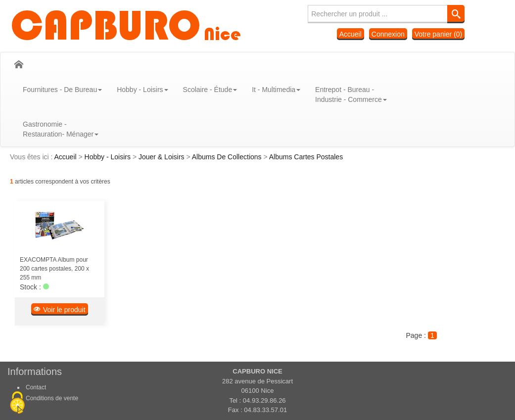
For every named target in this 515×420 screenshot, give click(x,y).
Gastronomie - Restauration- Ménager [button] (61, 129)
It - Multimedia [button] (276, 90)
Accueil (351, 34)
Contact (36, 387)
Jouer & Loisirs (162, 157)
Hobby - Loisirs (109, 157)
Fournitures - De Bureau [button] (62, 90)
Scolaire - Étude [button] (210, 90)
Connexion (388, 34)
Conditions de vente (52, 398)
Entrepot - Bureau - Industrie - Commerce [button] (351, 94)
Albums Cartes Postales (306, 157)
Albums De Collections (228, 157)
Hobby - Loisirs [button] (142, 90)
